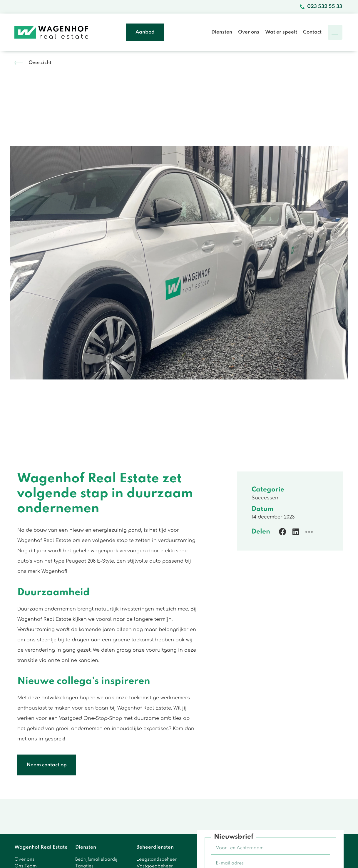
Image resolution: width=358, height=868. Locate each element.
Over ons (249, 32)
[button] (335, 32)
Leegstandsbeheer (157, 859)
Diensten (222, 32)
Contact (312, 32)
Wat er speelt (281, 32)
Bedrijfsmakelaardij (96, 859)
